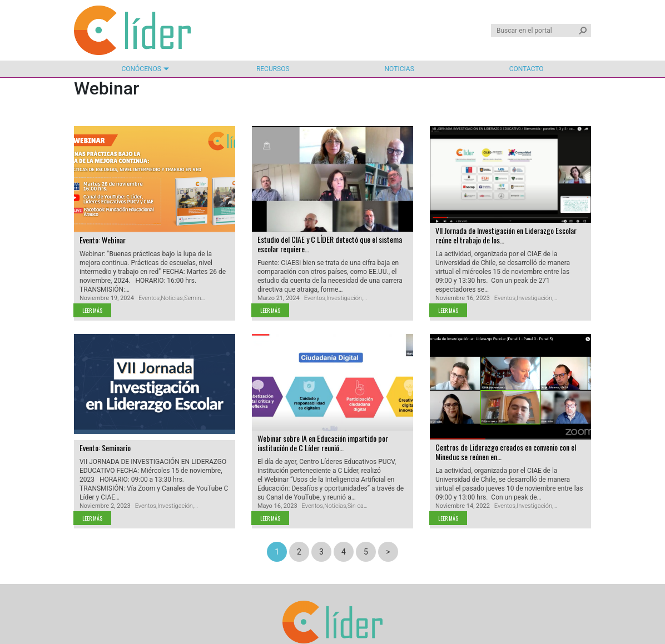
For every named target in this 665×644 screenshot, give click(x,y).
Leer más (92, 310)
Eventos (149, 298)
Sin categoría (365, 506)
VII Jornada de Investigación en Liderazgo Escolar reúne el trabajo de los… (506, 235)
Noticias (400, 69)
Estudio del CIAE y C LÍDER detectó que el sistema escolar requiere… (330, 244)
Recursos (273, 69)
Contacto (527, 69)
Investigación (344, 298)
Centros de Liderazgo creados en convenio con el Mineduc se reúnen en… (506, 452)
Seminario (198, 298)
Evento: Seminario (105, 448)
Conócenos (141, 69)
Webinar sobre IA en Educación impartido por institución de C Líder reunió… (323, 443)
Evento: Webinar (103, 240)
